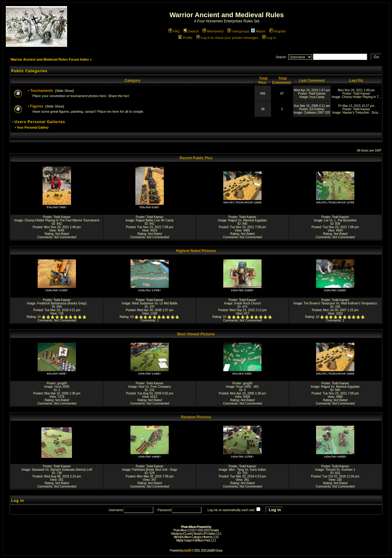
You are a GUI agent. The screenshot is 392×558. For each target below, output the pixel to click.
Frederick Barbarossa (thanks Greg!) (62, 303)
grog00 (62, 383)
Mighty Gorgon (184, 540)
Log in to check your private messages (227, 38)
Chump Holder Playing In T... (361, 97)
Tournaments (41, 91)
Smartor (215, 530)
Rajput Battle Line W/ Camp (155, 220)
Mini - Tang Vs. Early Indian (247, 470)
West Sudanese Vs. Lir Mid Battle (155, 303)
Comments (45, 237)
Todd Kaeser (317, 94)
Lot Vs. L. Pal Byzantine (340, 220)
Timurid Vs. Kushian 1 (340, 470)
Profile (185, 38)
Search (191, 31)
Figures (37, 106)
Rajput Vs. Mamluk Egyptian (247, 220)
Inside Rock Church (248, 303)
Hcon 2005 (62, 387)
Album (258, 31)
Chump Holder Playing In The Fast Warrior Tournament (62, 220)
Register (278, 31)
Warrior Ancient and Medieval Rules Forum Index (50, 59)
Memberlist (213, 31)
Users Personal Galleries (40, 122)
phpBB (187, 550)
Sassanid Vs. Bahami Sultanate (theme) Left (62, 470)
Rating (49, 234)
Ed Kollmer (317, 109)
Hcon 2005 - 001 (247, 387)
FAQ (174, 31)
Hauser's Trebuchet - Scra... (361, 113)
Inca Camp (317, 97)
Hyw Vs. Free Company (155, 387)
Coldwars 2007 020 (317, 113)
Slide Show (64, 91)
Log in (269, 38)
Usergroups (238, 31)
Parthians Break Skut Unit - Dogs (155, 470)
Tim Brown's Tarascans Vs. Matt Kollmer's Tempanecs (340, 303)
